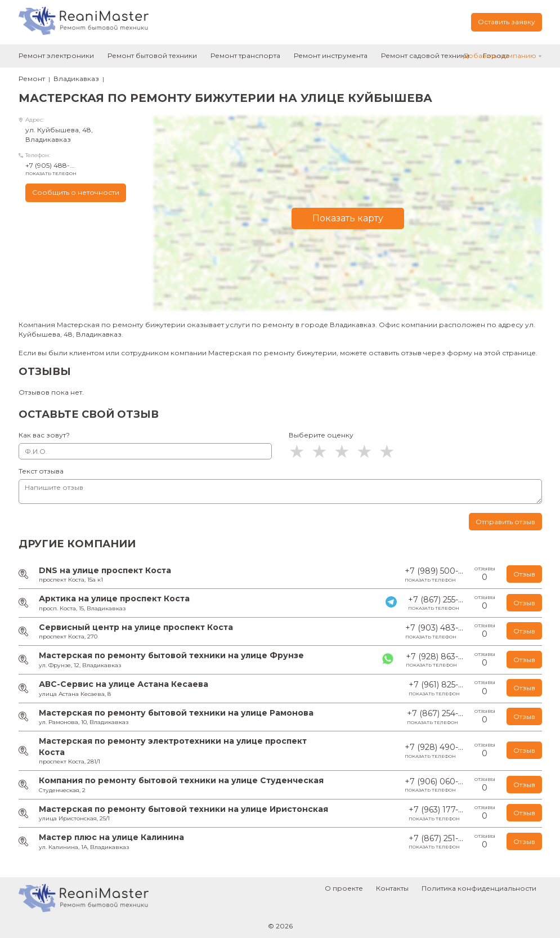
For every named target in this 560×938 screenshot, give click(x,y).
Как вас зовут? (44, 435)
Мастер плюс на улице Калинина (111, 837)
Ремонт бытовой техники (152, 55)
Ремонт (32, 79)
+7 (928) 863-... (434, 660)
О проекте (344, 888)
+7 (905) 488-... (81, 169)
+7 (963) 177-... (436, 813)
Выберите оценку (321, 435)
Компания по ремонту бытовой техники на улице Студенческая (181, 780)
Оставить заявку (507, 22)
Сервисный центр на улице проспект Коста (136, 627)
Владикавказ (76, 79)
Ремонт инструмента (331, 55)
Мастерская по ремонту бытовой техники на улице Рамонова (176, 713)
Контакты (392, 888)
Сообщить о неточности (76, 192)
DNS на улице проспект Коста (105, 570)
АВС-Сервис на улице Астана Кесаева (124, 684)
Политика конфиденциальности (479, 888)
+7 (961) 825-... (436, 688)
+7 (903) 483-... (434, 631)
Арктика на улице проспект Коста (114, 598)
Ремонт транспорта (245, 55)
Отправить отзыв (505, 522)
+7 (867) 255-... (436, 603)
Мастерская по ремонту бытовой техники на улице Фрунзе (171, 655)
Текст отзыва (41, 471)
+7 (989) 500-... (434, 575)
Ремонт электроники (56, 55)
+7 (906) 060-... (434, 785)
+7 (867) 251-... (436, 842)
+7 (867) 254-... (435, 717)
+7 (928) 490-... (434, 751)
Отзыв (524, 574)
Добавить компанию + (503, 55)
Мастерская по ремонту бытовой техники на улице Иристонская (183, 809)
